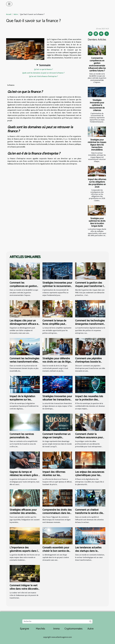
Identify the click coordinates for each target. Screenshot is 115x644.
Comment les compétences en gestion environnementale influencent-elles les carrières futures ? (97, 64)
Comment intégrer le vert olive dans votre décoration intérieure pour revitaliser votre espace (25, 590)
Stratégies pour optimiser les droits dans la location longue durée (97, 222)
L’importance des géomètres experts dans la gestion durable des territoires (24, 553)
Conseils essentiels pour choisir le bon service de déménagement (56, 551)
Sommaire (45, 65)
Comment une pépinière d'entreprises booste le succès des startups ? (88, 362)
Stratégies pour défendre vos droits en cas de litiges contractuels (57, 362)
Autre (16, 14)
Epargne (24, 629)
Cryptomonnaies (74, 629)
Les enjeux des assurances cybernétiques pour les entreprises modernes (90, 475)
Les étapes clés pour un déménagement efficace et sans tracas (24, 324)
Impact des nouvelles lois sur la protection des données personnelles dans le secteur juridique (89, 401)
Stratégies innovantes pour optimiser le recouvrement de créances (97, 105)
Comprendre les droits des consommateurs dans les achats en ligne (57, 513)
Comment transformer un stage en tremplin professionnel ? (56, 438)
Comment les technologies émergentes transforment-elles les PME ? (90, 324)
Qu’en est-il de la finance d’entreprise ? (44, 76)
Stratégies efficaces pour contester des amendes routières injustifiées (23, 513)
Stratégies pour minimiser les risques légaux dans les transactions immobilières (97, 145)
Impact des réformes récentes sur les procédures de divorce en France (56, 477)
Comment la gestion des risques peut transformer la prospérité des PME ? (90, 286)
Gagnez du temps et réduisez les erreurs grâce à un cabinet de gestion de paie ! (25, 477)
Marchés (40, 629)
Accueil (9, 14)
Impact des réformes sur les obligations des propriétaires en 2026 (97, 183)
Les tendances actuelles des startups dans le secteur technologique (88, 551)
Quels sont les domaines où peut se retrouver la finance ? (43, 73)
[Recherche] (57, 621)
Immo (56, 629)
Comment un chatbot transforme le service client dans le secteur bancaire (90, 513)
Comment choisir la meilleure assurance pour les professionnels (89, 438)
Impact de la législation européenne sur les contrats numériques (22, 400)
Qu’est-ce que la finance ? (44, 69)
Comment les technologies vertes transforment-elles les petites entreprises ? (24, 362)
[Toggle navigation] (9, 4)
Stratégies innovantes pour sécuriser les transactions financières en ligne (57, 400)
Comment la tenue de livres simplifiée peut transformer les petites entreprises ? (55, 326)
